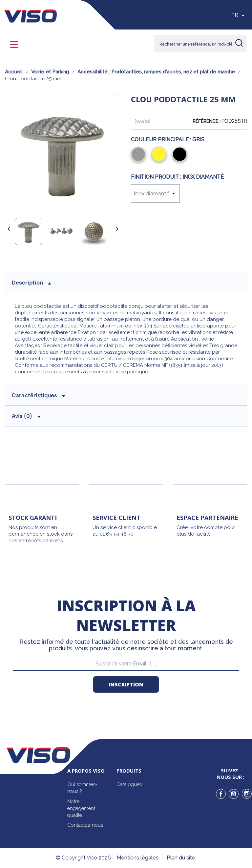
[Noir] (181, 155)
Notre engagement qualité (81, 808)
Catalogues (129, 784)
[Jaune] (160, 155)
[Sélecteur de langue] (239, 15)
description (31, 283)
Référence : (207, 121)
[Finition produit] (155, 193)
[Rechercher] (201, 44)
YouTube (234, 794)
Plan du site (181, 858)
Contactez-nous (85, 825)
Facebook (221, 794)
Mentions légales (137, 858)
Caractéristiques (39, 395)
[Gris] (140, 155)
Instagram (247, 794)
